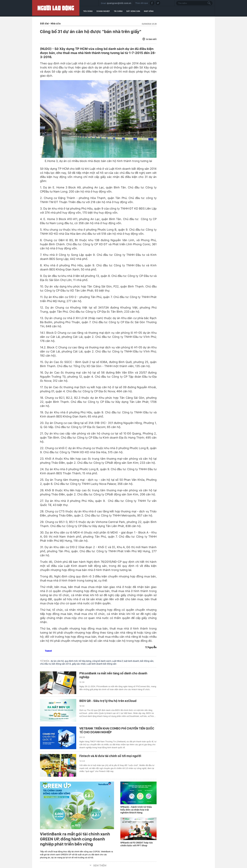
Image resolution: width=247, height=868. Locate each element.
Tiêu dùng (88, 11)
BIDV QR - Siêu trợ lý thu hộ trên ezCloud (108, 701)
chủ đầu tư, (46, 664)
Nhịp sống (149, 11)
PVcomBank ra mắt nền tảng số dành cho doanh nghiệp (113, 675)
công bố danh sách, (102, 661)
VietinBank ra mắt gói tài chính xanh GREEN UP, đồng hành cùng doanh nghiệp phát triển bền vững (75, 839)
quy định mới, (72, 661)
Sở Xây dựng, (85, 661)
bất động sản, (147, 661)
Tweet (48, 651)
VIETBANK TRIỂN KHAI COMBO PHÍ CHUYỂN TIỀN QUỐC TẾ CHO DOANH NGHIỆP (117, 730)
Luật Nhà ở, (118, 661)
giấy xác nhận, (79, 664)
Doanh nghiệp (103, 11)
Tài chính (118, 11)
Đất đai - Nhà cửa (50, 24)
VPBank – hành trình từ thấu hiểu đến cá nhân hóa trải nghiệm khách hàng (136, 810)
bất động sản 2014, (62, 664)
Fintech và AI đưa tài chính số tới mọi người (110, 756)
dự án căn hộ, (58, 661)
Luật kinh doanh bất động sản (102, 664)
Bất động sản (133, 11)
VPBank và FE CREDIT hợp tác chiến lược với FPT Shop (137, 844)
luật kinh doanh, (132, 661)
